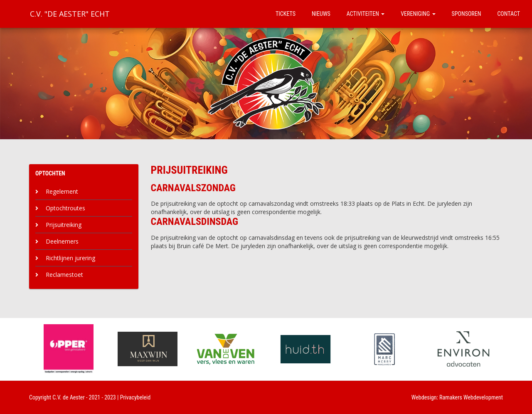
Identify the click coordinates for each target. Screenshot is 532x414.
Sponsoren (467, 14)
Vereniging (418, 14)
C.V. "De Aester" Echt (70, 14)
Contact (509, 14)
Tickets (286, 14)
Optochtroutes (65, 208)
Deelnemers (62, 241)
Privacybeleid (135, 397)
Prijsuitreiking (64, 225)
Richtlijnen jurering (70, 258)
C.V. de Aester (69, 397)
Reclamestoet (64, 275)
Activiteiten (366, 14)
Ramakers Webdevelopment (471, 397)
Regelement (62, 191)
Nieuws (321, 14)
